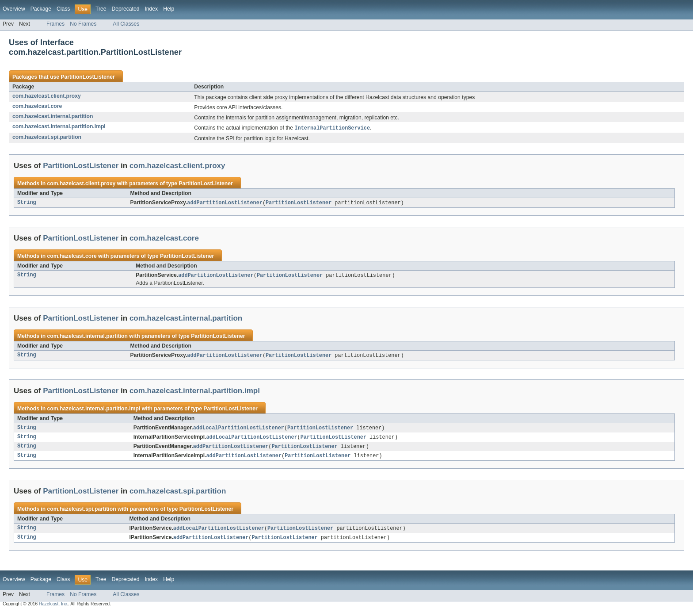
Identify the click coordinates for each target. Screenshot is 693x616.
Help (169, 9)
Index (151, 9)
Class (63, 9)
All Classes (126, 24)
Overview (14, 9)
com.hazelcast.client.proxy (47, 96)
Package (41, 9)
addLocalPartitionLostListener (239, 430)
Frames (55, 24)
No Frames (83, 24)
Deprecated (126, 9)
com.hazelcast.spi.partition (47, 138)
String (27, 203)
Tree (101, 9)
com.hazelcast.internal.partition (53, 116)
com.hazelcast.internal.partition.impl (59, 126)
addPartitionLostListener (225, 203)
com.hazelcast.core (37, 106)
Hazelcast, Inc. (53, 608)
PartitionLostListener (88, 77)
